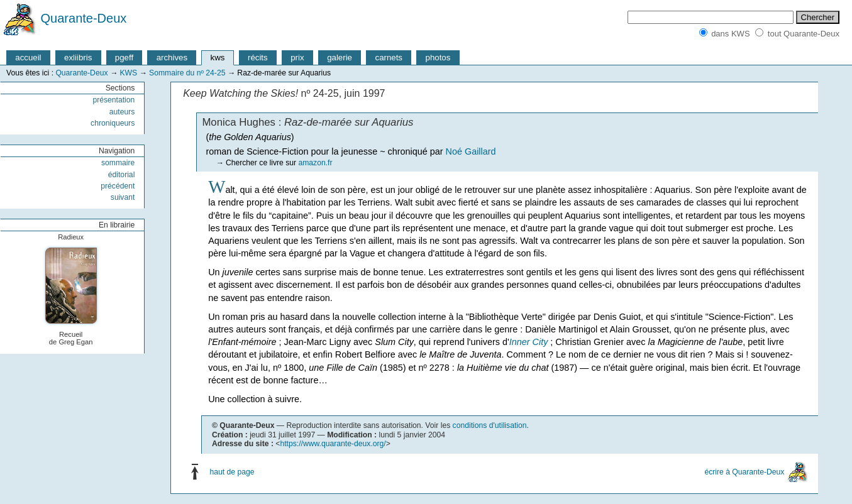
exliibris (78, 58)
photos (438, 58)
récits (258, 58)
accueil (28, 58)
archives (172, 58)
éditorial (122, 175)
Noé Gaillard (471, 151)
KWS (128, 73)
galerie (340, 58)
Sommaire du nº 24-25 (187, 73)
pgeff (124, 58)
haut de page (232, 472)
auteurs (122, 112)
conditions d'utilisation (490, 425)
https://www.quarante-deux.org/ (333, 444)
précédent (118, 186)
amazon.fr (315, 163)
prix (297, 58)
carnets (389, 58)
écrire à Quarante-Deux (744, 472)
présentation (113, 100)
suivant (123, 197)
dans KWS (730, 34)
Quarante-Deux (84, 18)
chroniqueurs (113, 123)
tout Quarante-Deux (804, 34)
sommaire (118, 163)
